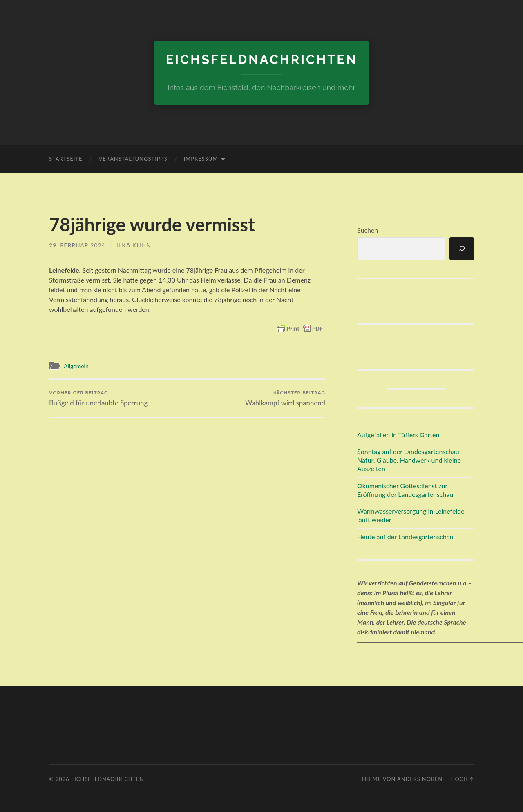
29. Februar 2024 (78, 245)
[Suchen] (462, 248)
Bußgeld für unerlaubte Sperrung (99, 398)
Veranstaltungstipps (133, 159)
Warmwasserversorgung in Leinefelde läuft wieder (411, 515)
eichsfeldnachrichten (261, 59)
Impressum (201, 159)
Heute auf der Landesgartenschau (405, 537)
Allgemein (77, 366)
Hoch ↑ (462, 779)
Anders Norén (420, 779)
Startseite (66, 159)
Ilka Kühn (135, 245)
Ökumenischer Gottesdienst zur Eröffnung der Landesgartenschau (405, 489)
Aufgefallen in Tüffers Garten (398, 434)
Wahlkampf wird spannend (285, 398)
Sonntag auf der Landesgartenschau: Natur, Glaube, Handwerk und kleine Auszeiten (409, 460)
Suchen (368, 230)
